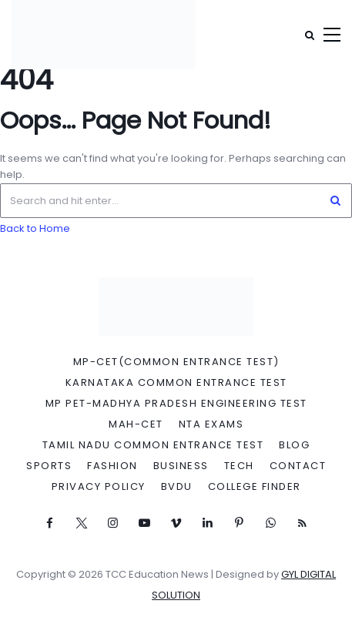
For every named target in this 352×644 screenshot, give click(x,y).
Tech (239, 466)
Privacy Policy (99, 487)
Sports (49, 466)
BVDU (177, 487)
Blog (294, 445)
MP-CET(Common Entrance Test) (176, 362)
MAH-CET (136, 424)
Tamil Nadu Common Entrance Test (153, 445)
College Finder (255, 487)
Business (181, 466)
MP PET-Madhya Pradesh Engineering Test (176, 404)
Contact (298, 466)
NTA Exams (211, 424)
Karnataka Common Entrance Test (176, 383)
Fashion (112, 466)
